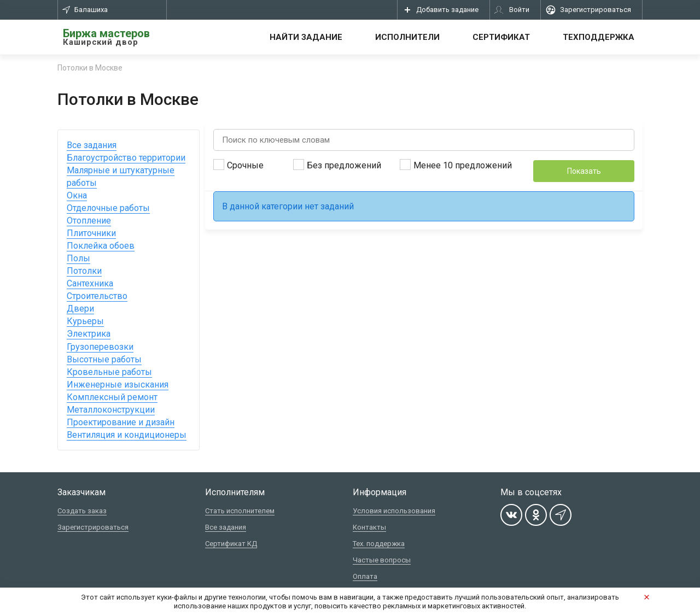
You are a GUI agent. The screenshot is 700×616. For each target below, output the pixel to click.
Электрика (89, 334)
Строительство (97, 296)
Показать (584, 171)
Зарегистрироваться (93, 527)
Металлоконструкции (111, 410)
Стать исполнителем (240, 511)
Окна (77, 195)
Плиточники (91, 233)
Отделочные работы (108, 208)
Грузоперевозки (100, 347)
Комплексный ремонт (112, 397)
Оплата (365, 576)
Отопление (89, 221)
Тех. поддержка (379, 544)
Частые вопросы (382, 560)
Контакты (369, 527)
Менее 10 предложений (456, 165)
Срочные (238, 165)
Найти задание (306, 37)
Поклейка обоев (101, 246)
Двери (80, 309)
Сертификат (501, 37)
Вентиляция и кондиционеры (127, 435)
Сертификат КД (231, 544)
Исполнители (407, 37)
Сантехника (90, 283)
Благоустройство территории (126, 158)
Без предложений (337, 165)
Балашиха (85, 10)
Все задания (92, 145)
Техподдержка (599, 37)
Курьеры (85, 321)
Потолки (84, 271)
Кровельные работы (109, 372)
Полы (78, 258)
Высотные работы (104, 359)
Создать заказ (82, 511)
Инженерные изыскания (118, 385)
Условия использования (394, 511)
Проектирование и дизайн (121, 422)
